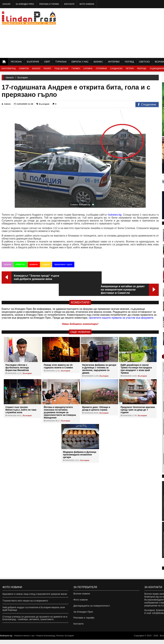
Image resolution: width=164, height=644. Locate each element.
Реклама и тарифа (49, 4)
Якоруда (142, 69)
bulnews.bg (115, 215)
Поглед (129, 62)
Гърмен (76, 69)
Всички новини (81, 594)
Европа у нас (80, 62)
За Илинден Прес (25, 4)
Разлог (47, 69)
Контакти (69, 4)
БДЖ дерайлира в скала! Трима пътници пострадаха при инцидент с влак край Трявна (136, 357)
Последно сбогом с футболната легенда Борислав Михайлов (17, 355)
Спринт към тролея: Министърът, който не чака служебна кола (21, 397)
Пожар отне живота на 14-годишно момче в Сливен (58, 354)
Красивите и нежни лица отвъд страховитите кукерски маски (35, 594)
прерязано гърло (63, 264)
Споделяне (147, 105)
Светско (144, 62)
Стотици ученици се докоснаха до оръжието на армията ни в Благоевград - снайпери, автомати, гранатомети (35, 618)
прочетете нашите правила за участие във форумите (121, 305)
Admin (6, 104)
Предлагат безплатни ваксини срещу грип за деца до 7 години (138, 397)
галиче (7, 264)
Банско (36, 69)
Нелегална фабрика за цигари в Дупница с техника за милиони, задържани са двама (99, 357)
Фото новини (87, 4)
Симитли (24, 69)
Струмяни (101, 69)
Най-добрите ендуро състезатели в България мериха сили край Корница (34, 609)
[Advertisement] (130, 33)
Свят (47, 62)
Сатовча (88, 69)
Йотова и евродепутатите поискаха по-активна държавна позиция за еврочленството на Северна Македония (60, 400)
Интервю (114, 62)
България (33, 62)
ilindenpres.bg (6, 640)
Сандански (116, 69)
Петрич (130, 69)
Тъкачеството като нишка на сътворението (25, 601)
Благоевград (9, 69)
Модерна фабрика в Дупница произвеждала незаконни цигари (80, 442)
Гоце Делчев (61, 69)
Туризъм (61, 62)
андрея (46, 264)
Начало (6, 4)
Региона (16, 62)
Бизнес (98, 62)
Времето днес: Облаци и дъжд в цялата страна (96, 396)
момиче (34, 264)
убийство (20, 264)
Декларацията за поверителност (91, 607)
